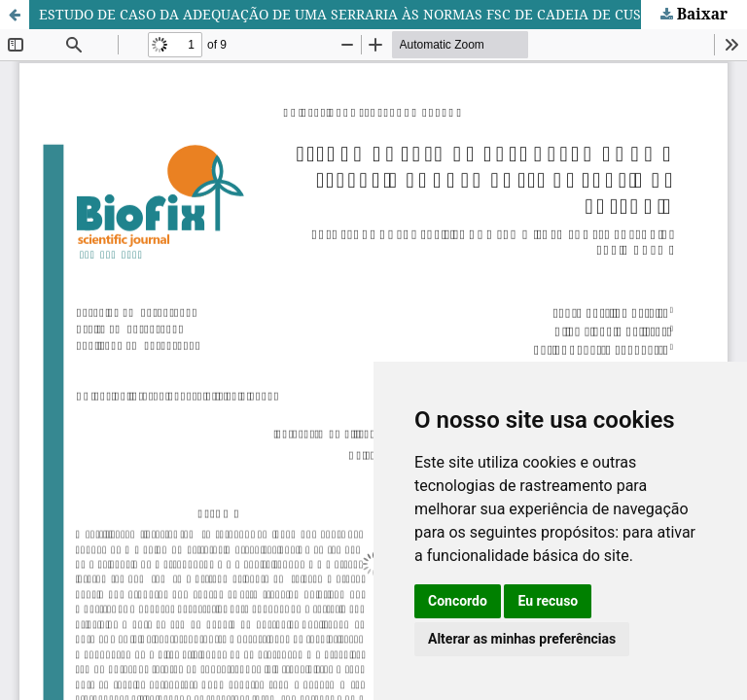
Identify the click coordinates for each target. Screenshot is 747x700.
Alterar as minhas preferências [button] (522, 639)
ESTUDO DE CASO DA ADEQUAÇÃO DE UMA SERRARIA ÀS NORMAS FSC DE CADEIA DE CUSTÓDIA (361, 14)
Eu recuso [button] (548, 601)
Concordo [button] (458, 601)
